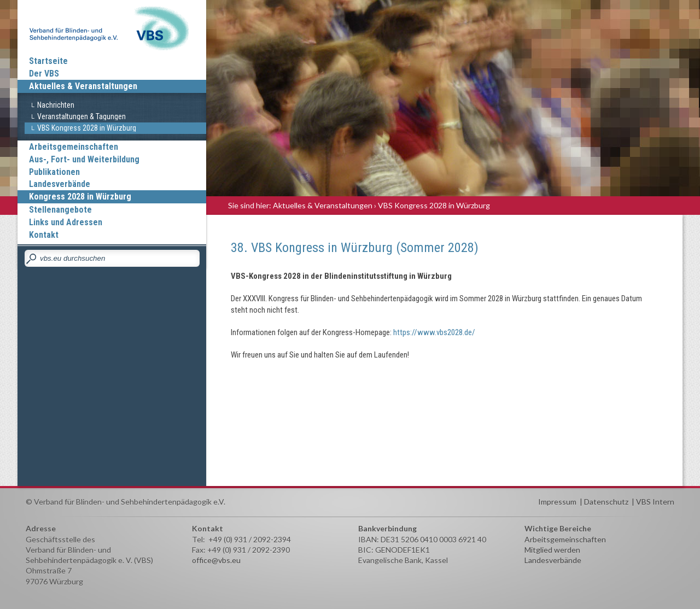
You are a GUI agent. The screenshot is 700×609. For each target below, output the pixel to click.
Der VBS (44, 74)
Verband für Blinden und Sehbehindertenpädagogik (112, 27)
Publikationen (54, 172)
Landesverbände (60, 184)
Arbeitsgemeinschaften (74, 147)
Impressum (557, 502)
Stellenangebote (60, 210)
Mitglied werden (552, 550)
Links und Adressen (66, 222)
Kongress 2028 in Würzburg (80, 197)
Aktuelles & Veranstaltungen (83, 86)
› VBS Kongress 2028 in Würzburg (432, 205)
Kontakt (44, 235)
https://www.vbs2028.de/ (434, 332)
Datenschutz (606, 502)
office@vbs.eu (216, 560)
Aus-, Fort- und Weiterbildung (84, 159)
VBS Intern (655, 502)
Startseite (48, 61)
